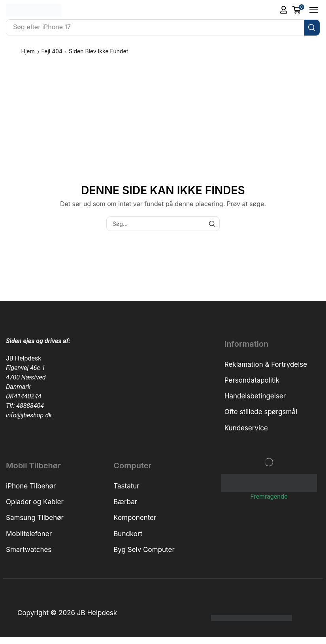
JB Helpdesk (24, 358)
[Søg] (312, 28)
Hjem (28, 51)
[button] (284, 10)
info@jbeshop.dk (29, 415)
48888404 (30, 406)
